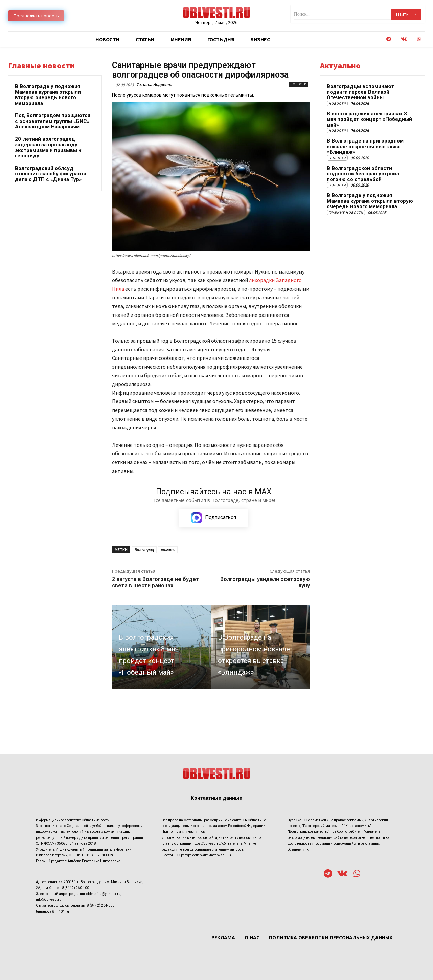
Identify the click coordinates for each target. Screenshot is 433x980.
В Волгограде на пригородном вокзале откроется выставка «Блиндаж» (365, 146)
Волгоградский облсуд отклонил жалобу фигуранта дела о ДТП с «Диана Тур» (51, 174)
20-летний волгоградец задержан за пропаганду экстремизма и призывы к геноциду (48, 148)
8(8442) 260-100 (76, 888)
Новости (299, 84)
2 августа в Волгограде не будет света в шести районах (155, 582)
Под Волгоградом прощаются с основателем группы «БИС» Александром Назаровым (53, 121)
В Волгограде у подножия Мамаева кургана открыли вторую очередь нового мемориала (48, 95)
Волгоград (144, 550)
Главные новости (346, 212)
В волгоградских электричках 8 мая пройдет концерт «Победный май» (369, 119)
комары (168, 550)
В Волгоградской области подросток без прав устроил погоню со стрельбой (363, 174)
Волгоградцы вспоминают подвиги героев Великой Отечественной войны (360, 92)
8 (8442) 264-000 (101, 906)
